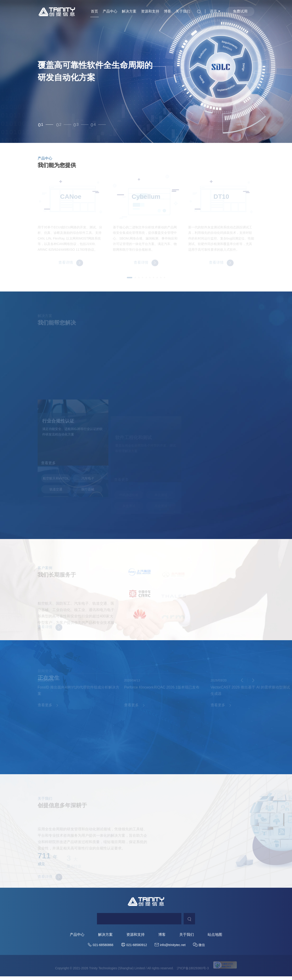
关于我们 (183, 11)
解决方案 (129, 11)
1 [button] (42, 125)
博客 (167, 11)
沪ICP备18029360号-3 (193, 973)
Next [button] (290, 71)
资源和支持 (150, 11)
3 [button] (87, 125)
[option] (146, 71)
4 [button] (109, 125)
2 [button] (65, 125)
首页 (94, 11)
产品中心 (110, 11)
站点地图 (215, 939)
